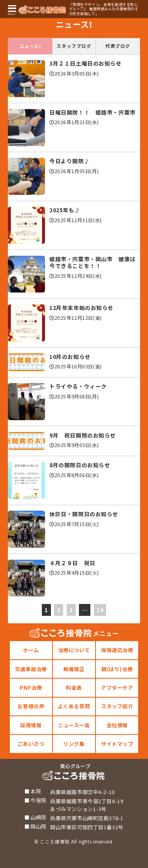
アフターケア (117, 688)
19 (100, 610)
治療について (74, 650)
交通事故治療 (31, 669)
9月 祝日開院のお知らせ (83, 435)
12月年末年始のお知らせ (81, 308)
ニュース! (30, 46)
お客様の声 (31, 706)
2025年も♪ (65, 210)
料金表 (74, 688)
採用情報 (31, 725)
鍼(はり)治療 (117, 669)
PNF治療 (31, 688)
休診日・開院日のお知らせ (84, 514)
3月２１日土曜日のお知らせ (86, 63)
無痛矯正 (74, 669)
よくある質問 (74, 706)
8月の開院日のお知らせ (80, 465)
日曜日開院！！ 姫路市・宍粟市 (93, 112)
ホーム (31, 650)
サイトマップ (117, 744)
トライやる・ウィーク (78, 386)
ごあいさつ (31, 744)
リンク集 (74, 744)
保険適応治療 (117, 650)
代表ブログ (118, 46)
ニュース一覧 (74, 725)
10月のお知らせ (70, 357)
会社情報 (117, 725)
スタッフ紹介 (117, 706)
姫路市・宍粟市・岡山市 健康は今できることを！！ (93, 262)
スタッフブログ (74, 46)
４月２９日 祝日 (72, 563)
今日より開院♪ (69, 161)
